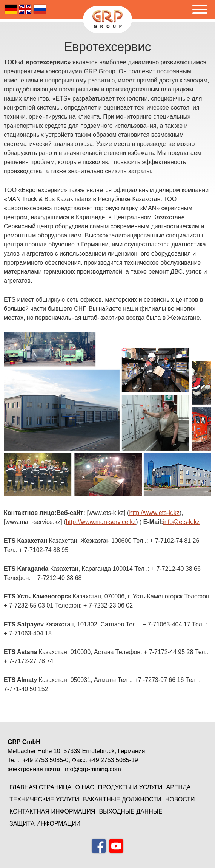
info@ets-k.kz (181, 522)
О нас (84, 787)
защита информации (45, 824)
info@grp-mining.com (92, 769)
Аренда (179, 787)
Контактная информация (52, 811)
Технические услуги (44, 799)
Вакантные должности (122, 799)
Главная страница (40, 787)
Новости (180, 799)
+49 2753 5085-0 (45, 760)
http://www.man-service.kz (101, 522)
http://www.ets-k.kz (154, 513)
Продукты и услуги (130, 787)
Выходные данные (131, 811)
